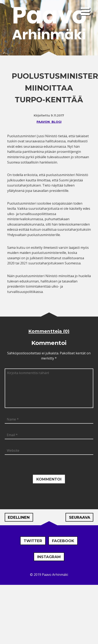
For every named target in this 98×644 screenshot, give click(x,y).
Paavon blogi (49, 122)
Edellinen (19, 517)
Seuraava (80, 517)
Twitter (33, 541)
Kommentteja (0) (49, 331)
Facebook (63, 541)
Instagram (49, 557)
